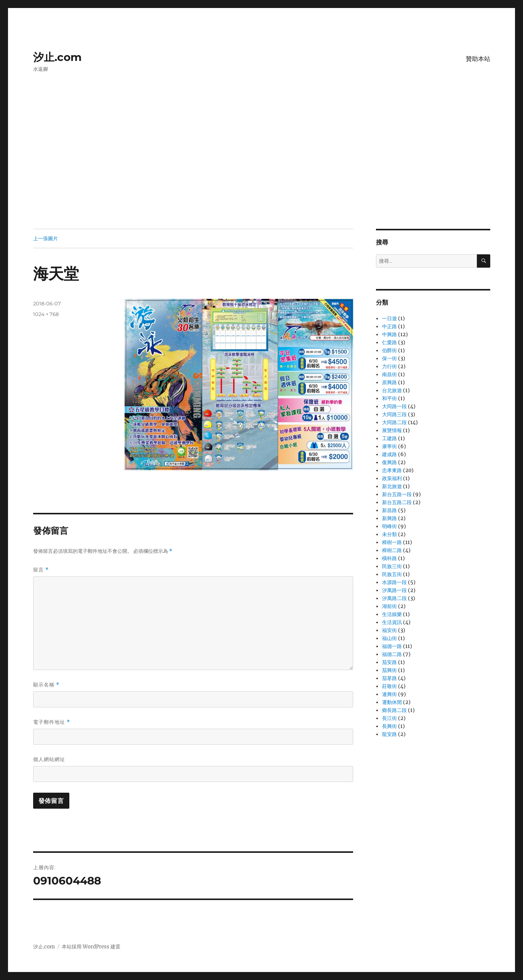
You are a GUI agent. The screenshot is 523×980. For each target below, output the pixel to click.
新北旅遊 (392, 486)
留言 (41, 570)
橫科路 (389, 558)
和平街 (389, 398)
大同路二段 (394, 422)
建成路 (389, 454)
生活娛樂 (392, 614)
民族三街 (392, 566)
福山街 (389, 638)
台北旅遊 (392, 390)
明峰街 (389, 526)
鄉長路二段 (394, 710)
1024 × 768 (46, 314)
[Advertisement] (262, 172)
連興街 (389, 694)
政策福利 (392, 478)
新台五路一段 (397, 494)
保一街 (389, 358)
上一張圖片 (46, 238)
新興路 (389, 518)
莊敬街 (389, 686)
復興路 (389, 462)
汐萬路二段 (394, 598)
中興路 (389, 334)
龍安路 (389, 734)
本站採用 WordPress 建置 (91, 947)
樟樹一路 (392, 542)
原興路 (389, 382)
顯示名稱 (46, 685)
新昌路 (389, 510)
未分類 (389, 534)
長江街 (389, 718)
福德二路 (392, 654)
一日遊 (389, 318)
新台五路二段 (397, 502)
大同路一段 (394, 406)
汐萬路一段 (394, 590)
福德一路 (392, 646)
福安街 (389, 630)
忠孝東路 (392, 470)
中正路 (389, 326)
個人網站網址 (49, 759)
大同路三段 (394, 414)
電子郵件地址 (52, 722)
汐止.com (57, 57)
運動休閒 (392, 702)
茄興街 (389, 670)
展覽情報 (392, 430)
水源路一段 (394, 582)
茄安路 (389, 662)
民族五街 (392, 574)
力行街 (389, 366)
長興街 (389, 726)
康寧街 (389, 446)
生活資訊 (392, 622)
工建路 (389, 438)
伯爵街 (389, 350)
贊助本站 (478, 59)
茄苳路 (389, 678)
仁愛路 (389, 342)
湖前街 (389, 606)
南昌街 (389, 374)
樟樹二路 (392, 550)
